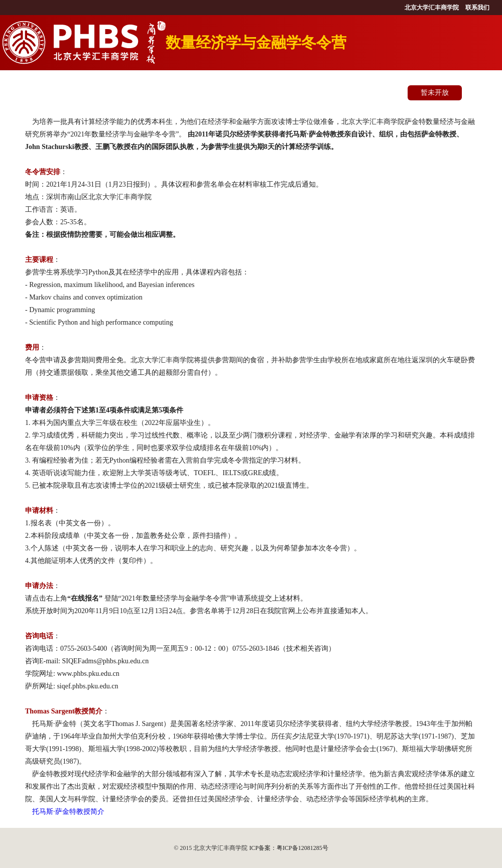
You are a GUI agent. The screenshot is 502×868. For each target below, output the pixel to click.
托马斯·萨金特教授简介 (68, 812)
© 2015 (183, 848)
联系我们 (477, 8)
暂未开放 (435, 93)
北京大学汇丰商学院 (432, 8)
